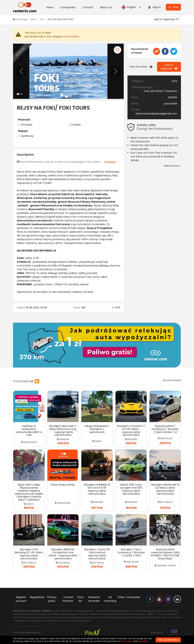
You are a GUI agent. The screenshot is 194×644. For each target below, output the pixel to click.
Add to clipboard (167, 19)
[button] (155, 7)
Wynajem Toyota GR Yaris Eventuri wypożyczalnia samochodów (97, 554)
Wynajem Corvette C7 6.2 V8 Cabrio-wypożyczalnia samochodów (131, 430)
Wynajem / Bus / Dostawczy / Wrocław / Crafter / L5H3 (131, 552)
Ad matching (110, 599)
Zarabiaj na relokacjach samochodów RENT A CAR (29, 430)
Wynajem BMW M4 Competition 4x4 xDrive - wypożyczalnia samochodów (63, 554)
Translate (110, 162)
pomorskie (171, 104)
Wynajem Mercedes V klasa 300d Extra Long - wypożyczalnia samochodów (63, 430)
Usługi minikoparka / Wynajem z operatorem (97, 429)
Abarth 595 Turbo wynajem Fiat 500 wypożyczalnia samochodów (131, 489)
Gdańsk (173, 97)
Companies (68, 7)
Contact (88, 7)
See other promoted (172, 380)
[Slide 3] (70, 95)
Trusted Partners (68, 599)
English (131, 7)
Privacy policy (52, 599)
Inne (42, 19)
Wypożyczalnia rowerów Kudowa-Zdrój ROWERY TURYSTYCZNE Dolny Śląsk (165, 554)
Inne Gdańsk (72, 36)
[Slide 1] (62, 95)
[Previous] (21, 71)
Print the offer (141, 67)
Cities (121, 597)
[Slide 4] (75, 95)
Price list (80, 599)
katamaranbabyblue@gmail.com (156, 114)
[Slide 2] (66, 95)
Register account (21, 599)
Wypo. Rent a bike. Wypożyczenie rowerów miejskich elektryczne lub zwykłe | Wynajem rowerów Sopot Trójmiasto (29, 492)
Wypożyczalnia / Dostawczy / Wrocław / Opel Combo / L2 (165, 429)
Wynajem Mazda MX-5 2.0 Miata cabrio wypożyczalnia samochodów (165, 489)
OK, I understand (168, 640)
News (50, 7)
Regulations (37, 597)
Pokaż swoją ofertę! (63, 485)
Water (34, 19)
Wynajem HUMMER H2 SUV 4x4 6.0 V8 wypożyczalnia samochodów (97, 489)
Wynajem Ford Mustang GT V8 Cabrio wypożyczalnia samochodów (29, 554)
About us (106, 7)
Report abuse (172, 166)
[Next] (115, 71)
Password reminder (94, 599)
